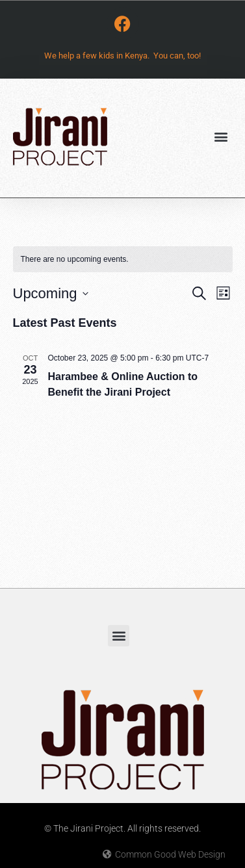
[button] (221, 136)
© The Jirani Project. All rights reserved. (122, 829)
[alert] (123, 260)
